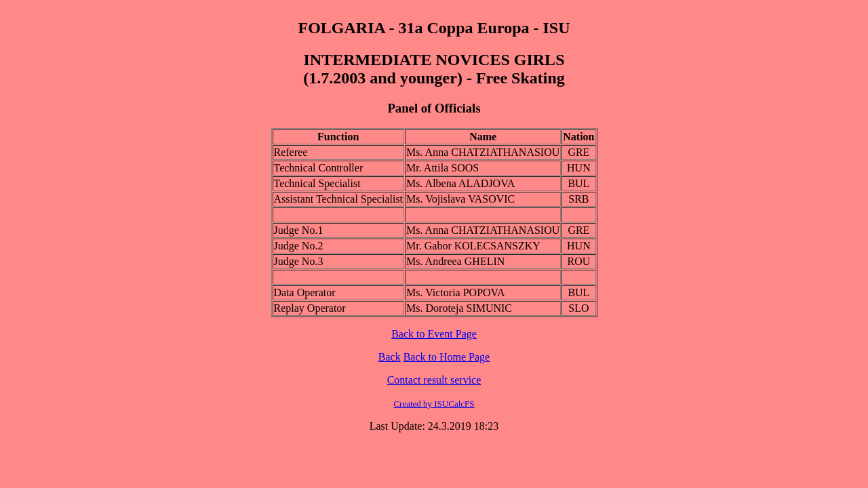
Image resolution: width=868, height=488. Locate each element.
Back (390, 357)
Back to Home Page (447, 357)
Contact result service (434, 380)
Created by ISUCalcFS (434, 404)
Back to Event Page (434, 334)
